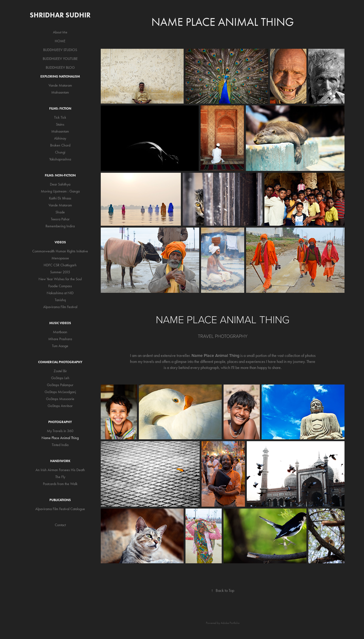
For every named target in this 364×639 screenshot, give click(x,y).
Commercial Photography (60, 362)
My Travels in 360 (60, 431)
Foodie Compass (60, 286)
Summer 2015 (60, 272)
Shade (60, 212)
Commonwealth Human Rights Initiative (60, 251)
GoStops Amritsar (60, 406)
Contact (60, 525)
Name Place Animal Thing (60, 438)
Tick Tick (60, 117)
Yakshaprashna (60, 159)
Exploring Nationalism (60, 77)
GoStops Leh (60, 378)
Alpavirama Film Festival (60, 307)
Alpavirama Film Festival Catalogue (60, 509)
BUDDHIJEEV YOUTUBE (60, 59)
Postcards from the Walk (60, 484)
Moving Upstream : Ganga (60, 191)
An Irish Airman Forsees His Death (60, 470)
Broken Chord (60, 145)
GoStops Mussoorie (60, 399)
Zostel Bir (60, 371)
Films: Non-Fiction (60, 175)
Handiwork (60, 461)
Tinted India (60, 445)
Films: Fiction (60, 109)
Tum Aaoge (60, 346)
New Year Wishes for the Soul (60, 279)
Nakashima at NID (60, 293)
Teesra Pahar (60, 219)
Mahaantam (60, 92)
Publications (60, 500)
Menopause (60, 258)
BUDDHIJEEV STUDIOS (60, 50)
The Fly (60, 477)
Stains (60, 124)
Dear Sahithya (60, 184)
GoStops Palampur (60, 385)
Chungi (60, 152)
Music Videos (60, 323)
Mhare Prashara (60, 339)
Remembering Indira (60, 226)
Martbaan (60, 332)
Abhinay (60, 138)
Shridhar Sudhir (60, 15)
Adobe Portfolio (230, 623)
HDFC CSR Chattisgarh (60, 265)
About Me (60, 32)
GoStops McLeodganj (60, 392)
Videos (60, 242)
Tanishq (60, 300)
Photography (60, 422)
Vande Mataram (60, 85)
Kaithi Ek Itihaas (60, 198)
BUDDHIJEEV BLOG (60, 67)
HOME (60, 41)
